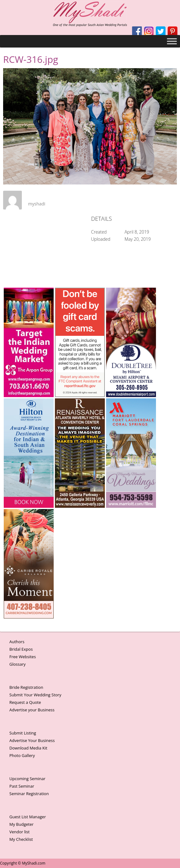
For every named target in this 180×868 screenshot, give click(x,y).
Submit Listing (23, 733)
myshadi (37, 204)
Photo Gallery (22, 755)
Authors (17, 642)
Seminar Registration (29, 794)
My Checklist (21, 839)
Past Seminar (22, 786)
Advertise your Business (32, 710)
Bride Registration (26, 687)
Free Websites (23, 657)
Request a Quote (25, 702)
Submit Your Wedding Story (35, 695)
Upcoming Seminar (27, 779)
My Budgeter (22, 824)
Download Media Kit (28, 748)
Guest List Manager (28, 817)
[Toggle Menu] (172, 41)
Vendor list (19, 832)
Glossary (17, 664)
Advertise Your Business (32, 740)
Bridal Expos (21, 649)
